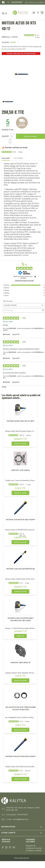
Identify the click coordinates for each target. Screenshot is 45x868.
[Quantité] (12, 136)
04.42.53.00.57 (16, 2)
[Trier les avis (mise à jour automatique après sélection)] (24, 305)
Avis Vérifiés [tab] (18, 158)
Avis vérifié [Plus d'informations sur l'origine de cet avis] (9, 322)
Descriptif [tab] (6, 158)
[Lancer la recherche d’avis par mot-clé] (43, 310)
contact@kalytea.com (20, 819)
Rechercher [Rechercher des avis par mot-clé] (22, 310)
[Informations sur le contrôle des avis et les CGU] (35, 277)
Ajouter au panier (30, 136)
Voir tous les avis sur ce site (24, 280)
